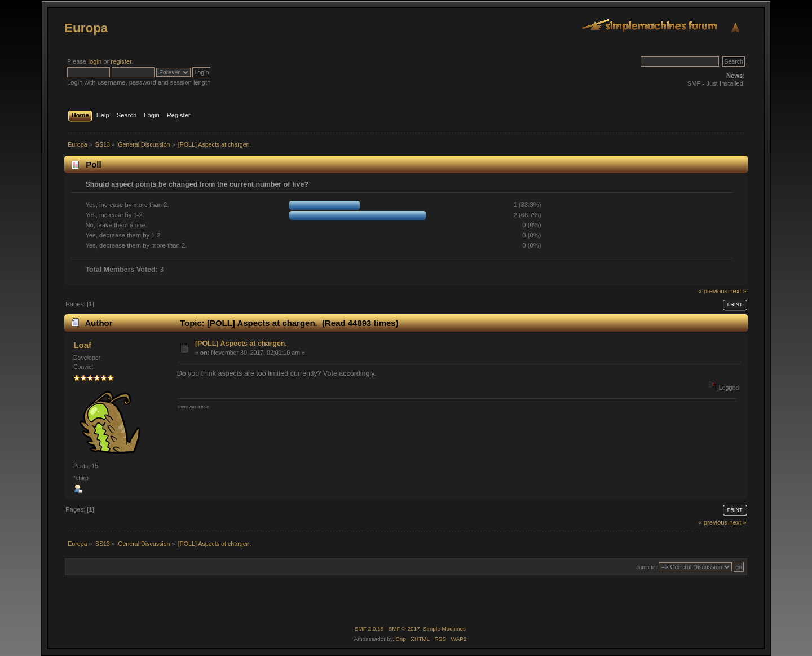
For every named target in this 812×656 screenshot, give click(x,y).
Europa (86, 28)
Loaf (82, 345)
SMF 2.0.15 (369, 629)
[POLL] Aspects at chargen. (241, 344)
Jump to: (646, 567)
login (95, 61)
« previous (713, 291)
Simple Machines (444, 629)
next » (738, 291)
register (121, 61)
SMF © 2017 (404, 629)
